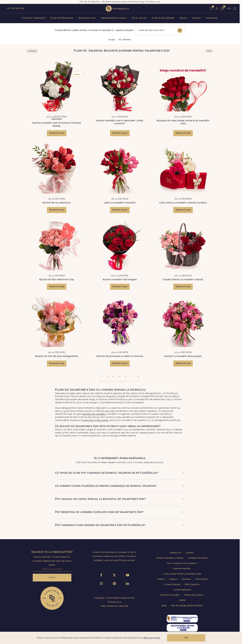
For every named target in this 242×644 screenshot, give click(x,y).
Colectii (161, 579)
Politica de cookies (194, 595)
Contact (190, 553)
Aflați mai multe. (152, 638)
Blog (164, 606)
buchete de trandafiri (94, 414)
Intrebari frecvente (198, 558)
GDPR (182, 600)
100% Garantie (192, 585)
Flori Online (202, 579)
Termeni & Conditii (170, 595)
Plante (196, 18)
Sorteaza (32, 51)
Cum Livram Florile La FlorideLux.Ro (182, 574)
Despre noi (176, 553)
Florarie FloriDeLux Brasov (170, 558)
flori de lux (117, 9)
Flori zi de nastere (163, 18)
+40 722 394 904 (15, 8)
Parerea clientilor (182, 569)
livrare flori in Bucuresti (95, 420)
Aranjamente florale (114, 18)
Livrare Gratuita (172, 585)
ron (229, 8)
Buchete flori (87, 18)
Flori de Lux (139, 18)
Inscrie (52, 578)
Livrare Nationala (182, 590)
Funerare (212, 18)
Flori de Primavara (62, 18)
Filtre (209, 51)
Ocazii (183, 18)
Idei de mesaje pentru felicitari (187, 606)
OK (186, 638)
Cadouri (173, 579)
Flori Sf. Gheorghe (34, 18)
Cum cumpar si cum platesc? (182, 563)
